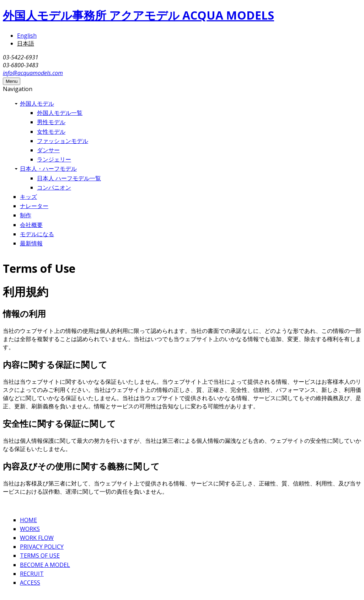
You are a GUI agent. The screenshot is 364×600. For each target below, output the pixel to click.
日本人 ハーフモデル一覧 (69, 178)
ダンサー (48, 150)
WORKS (30, 529)
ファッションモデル (63, 141)
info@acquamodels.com (33, 73)
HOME (28, 520)
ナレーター (34, 206)
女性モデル (51, 132)
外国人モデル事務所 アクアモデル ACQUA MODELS (138, 15)
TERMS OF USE (40, 556)
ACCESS (30, 583)
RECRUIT (32, 574)
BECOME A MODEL (45, 565)
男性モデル (51, 122)
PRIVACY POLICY (42, 547)
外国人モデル (37, 103)
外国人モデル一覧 (60, 113)
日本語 (26, 43)
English (27, 36)
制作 (26, 215)
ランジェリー (54, 159)
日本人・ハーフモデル (48, 169)
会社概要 (31, 225)
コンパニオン (54, 187)
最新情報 (31, 243)
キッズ (28, 197)
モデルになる (37, 234)
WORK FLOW (37, 538)
